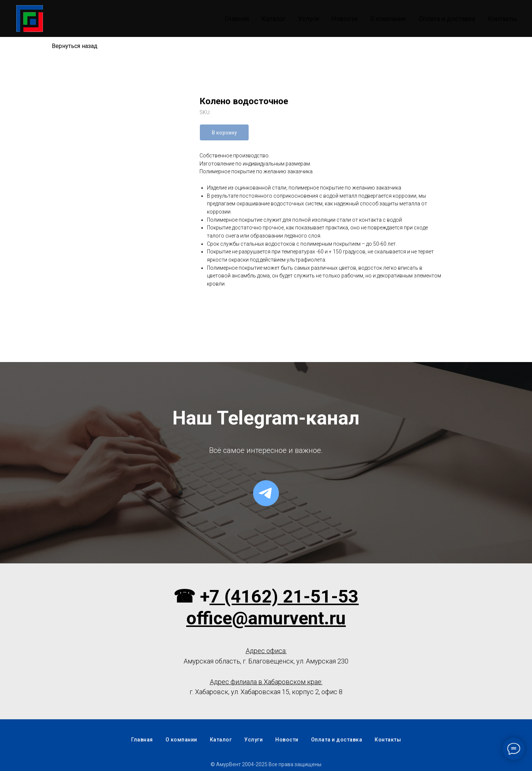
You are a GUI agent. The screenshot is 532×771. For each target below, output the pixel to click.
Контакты (502, 19)
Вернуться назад (75, 46)
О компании (388, 19)
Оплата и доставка (447, 19)
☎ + (191, 596)
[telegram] (266, 493)
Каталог (274, 19)
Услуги (308, 19)
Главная (237, 19)
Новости (345, 19)
